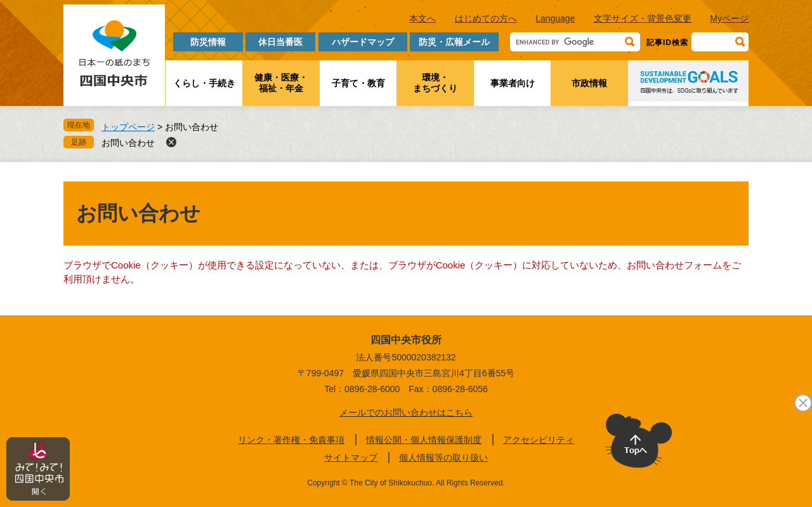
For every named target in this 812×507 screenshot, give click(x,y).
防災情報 (208, 42)
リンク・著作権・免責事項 (291, 440)
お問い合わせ (128, 143)
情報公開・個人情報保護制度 (424, 440)
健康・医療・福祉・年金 (281, 83)
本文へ (422, 18)
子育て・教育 (358, 83)
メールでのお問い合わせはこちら (406, 412)
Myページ (729, 18)
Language (555, 18)
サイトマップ (351, 458)
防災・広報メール (454, 42)
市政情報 (589, 83)
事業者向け (513, 83)
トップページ (128, 127)
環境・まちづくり (435, 83)
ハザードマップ (363, 42)
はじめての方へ (486, 18)
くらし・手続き (204, 83)
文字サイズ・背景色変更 (643, 18)
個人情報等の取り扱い (443, 458)
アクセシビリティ (539, 440)
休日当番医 (280, 42)
